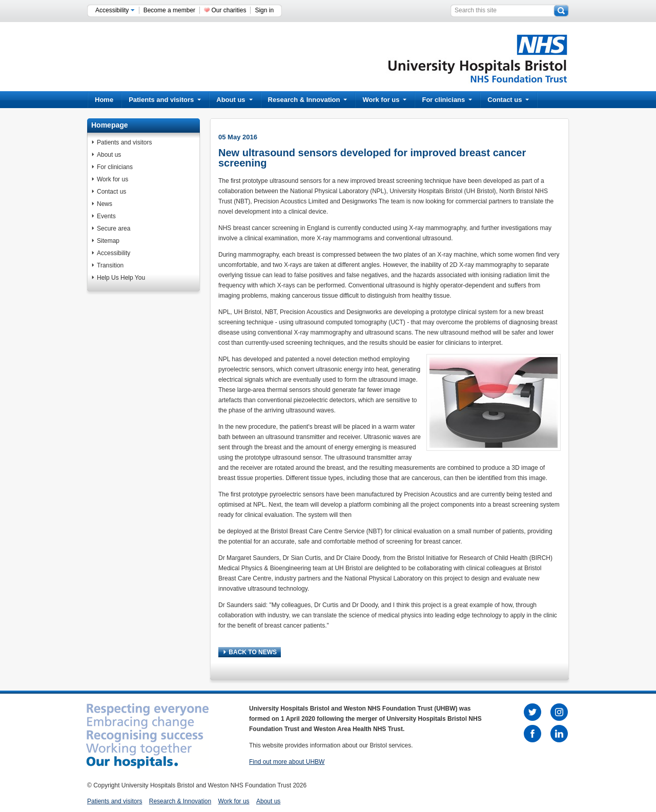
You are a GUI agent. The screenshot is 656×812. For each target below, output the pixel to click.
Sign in (264, 10)
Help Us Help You (121, 278)
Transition (110, 265)
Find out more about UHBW (287, 762)
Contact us (508, 100)
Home (104, 100)
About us (234, 100)
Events (106, 216)
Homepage (110, 125)
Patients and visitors (165, 100)
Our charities (229, 10)
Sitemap (108, 241)
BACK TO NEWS (250, 652)
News (105, 204)
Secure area (114, 228)
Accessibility (115, 10)
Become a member (169, 10)
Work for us (384, 100)
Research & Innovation (308, 100)
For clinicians (447, 100)
